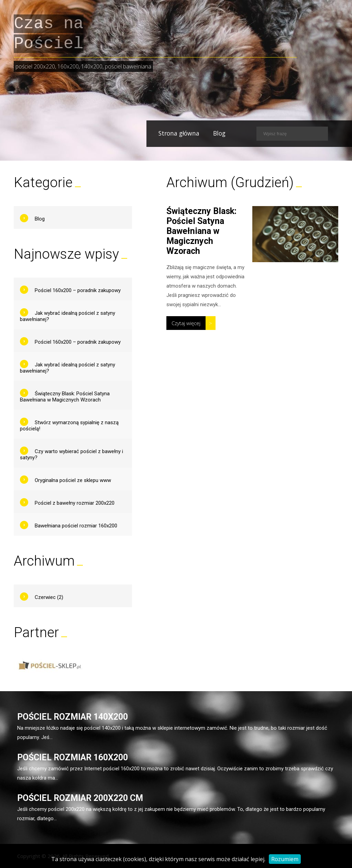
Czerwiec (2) (49, 597)
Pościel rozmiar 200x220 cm (80, 798)
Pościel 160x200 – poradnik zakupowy (78, 290)
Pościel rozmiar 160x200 (73, 757)
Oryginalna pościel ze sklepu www (73, 480)
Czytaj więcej (186, 323)
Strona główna (165, 133)
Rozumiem (285, 859)
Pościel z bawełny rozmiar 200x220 (75, 503)
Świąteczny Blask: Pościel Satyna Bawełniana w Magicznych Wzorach (201, 231)
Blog (205, 133)
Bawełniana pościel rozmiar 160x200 (76, 526)
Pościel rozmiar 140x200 (73, 717)
